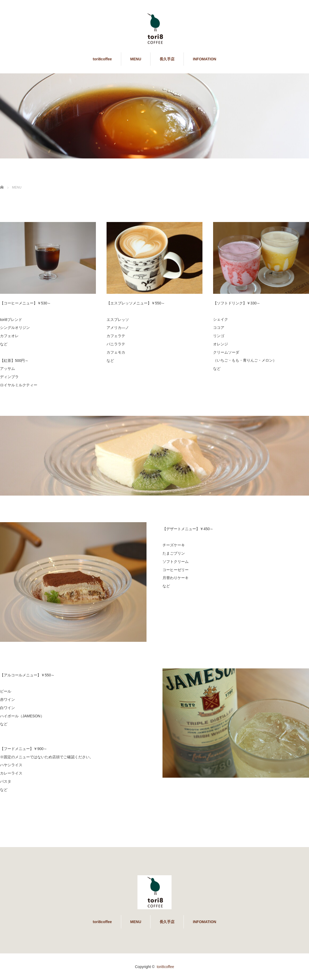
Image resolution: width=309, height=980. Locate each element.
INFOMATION (205, 59)
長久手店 (167, 59)
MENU (136, 59)
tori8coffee (102, 59)
